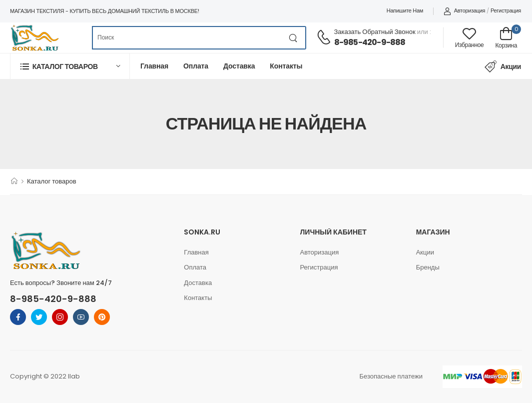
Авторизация (464, 10)
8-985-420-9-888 (370, 42)
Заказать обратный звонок (375, 32)
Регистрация (506, 10)
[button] (70, 66)
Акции (503, 66)
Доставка (239, 66)
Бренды (428, 267)
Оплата (196, 66)
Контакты (286, 66)
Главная (154, 66)
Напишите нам (405, 10)
